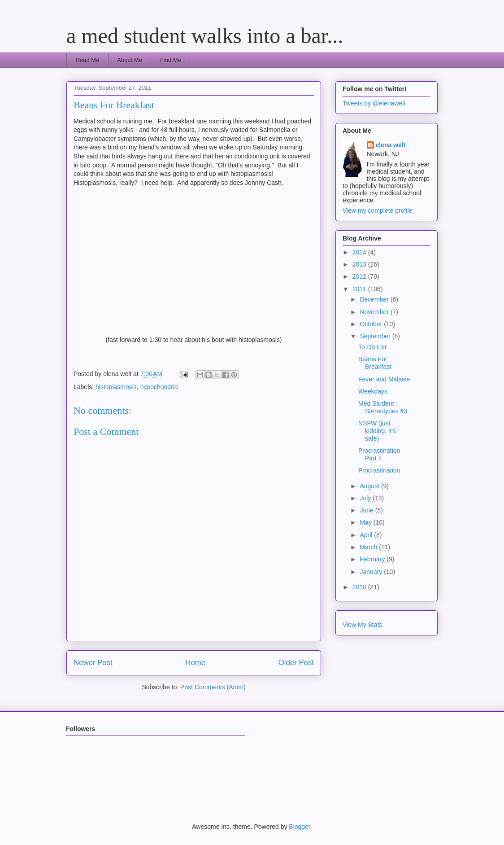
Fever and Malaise (384, 379)
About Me (130, 60)
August (370, 486)
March (369, 547)
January (372, 572)
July (366, 498)
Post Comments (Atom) (213, 687)
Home (195, 663)
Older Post (296, 663)
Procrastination (379, 470)
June (367, 510)
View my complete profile (377, 210)
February (373, 559)
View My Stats (362, 625)
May (366, 522)
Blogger (299, 827)
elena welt (391, 145)
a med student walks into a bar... (205, 36)
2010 (360, 587)
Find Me (171, 60)
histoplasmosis (116, 387)
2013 (360, 264)
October (372, 324)
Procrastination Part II (379, 454)
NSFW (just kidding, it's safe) (377, 431)
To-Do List (372, 347)
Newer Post (93, 663)
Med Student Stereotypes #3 (383, 407)
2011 (360, 289)
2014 (360, 252)
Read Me (88, 60)
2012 (360, 276)
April (367, 535)
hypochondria (159, 387)
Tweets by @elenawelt (374, 103)
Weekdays (373, 391)
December (375, 299)
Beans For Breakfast (375, 363)
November (375, 312)
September (376, 336)
